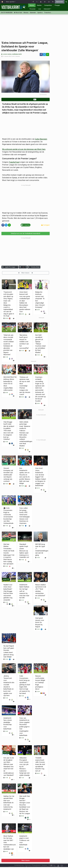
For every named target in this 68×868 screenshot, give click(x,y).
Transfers (48, 13)
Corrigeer (45, 225)
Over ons (28, 860)
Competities (48, 5)
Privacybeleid (36, 860)
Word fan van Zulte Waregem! (25, 99)
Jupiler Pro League (10, 267)
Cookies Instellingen (33, 862)
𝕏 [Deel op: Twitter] (44, 54)
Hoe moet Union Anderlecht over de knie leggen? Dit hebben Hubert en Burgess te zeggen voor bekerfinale (41, 477)
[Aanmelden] (3, 267)
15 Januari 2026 (7, 56)
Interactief (47, 9)
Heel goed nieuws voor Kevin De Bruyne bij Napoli (40, 622)
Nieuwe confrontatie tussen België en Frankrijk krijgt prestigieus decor (40, 682)
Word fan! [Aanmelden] (18, 13)
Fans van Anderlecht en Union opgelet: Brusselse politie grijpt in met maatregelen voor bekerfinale (25, 727)
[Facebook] (51, 861)
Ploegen (57, 5)
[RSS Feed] (51, 864)
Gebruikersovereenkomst (17, 862)
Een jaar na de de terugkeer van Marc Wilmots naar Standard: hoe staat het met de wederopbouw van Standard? (9, 766)
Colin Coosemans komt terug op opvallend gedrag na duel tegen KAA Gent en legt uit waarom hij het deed (25, 685)
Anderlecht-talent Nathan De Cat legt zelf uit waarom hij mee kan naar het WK (24, 591)
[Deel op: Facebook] (41, 54)
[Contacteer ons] (62, 861)
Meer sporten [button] (10, 2)
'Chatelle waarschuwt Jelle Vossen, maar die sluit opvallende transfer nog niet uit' (40, 764)
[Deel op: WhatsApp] (48, 54)
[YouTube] (58, 861)
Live (40, 9)
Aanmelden (60, 2)
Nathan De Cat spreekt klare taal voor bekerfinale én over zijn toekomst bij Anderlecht (9, 803)
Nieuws (32, 5)
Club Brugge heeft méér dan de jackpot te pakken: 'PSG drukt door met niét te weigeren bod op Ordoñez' (9, 431)
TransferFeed (14, 162)
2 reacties (17, 56)
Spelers (40, 13)
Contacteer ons (19, 860)
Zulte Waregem (41, 139)
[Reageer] (14, 445)
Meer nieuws (26, 273)
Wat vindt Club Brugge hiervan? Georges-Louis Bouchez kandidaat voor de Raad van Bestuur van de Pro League (25, 805)
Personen (32, 9)
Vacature (44, 860)
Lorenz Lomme (7, 54)
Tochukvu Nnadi (35, 267)
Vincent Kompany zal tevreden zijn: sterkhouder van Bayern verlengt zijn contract (8, 475)
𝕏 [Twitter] (55, 861)
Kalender (33, 13)
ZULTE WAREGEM (7, 13)
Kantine (39, 5)
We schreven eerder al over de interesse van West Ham (24, 149)
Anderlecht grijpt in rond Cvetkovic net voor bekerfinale (24, 840)
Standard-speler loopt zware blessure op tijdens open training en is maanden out (24, 551)
